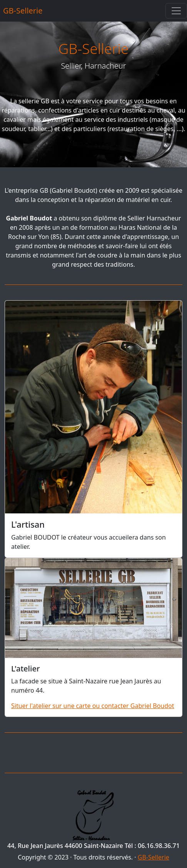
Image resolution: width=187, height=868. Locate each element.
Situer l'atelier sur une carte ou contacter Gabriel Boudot (93, 706)
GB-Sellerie (23, 11)
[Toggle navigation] (176, 11)
